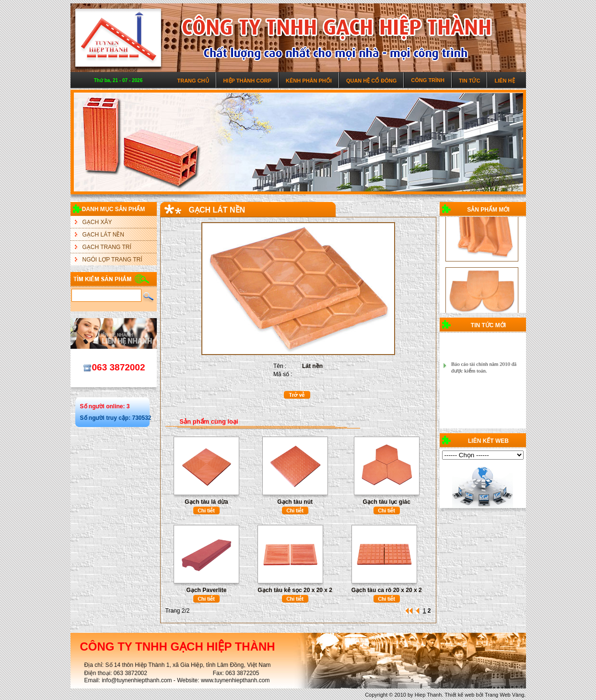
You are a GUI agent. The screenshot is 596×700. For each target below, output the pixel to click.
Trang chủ (193, 81)
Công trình (428, 80)
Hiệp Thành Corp (248, 81)
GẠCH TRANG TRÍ (107, 247)
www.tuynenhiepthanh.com (235, 680)
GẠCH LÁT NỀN (103, 235)
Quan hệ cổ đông (371, 81)
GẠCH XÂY (97, 222)
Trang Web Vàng (505, 695)
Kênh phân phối (309, 81)
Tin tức (469, 81)
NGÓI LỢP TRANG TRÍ (112, 260)
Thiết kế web (459, 695)
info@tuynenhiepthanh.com (137, 680)
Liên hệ (504, 81)
